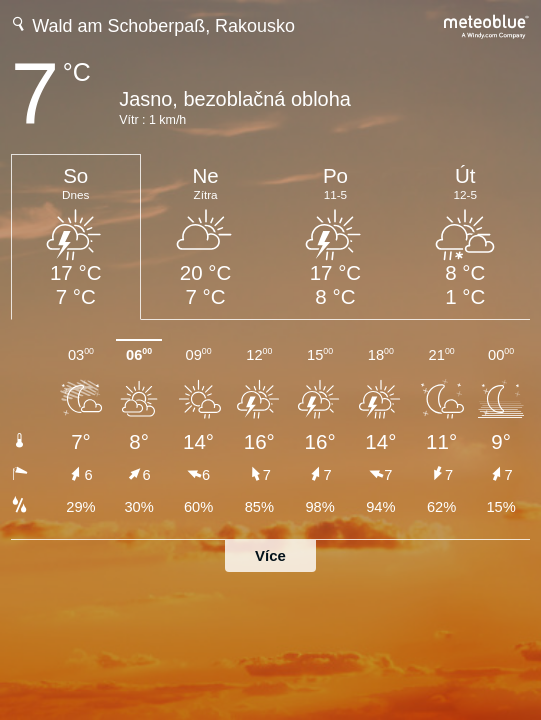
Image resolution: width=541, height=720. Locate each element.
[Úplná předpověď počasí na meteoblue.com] (487, 24)
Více (270, 555)
